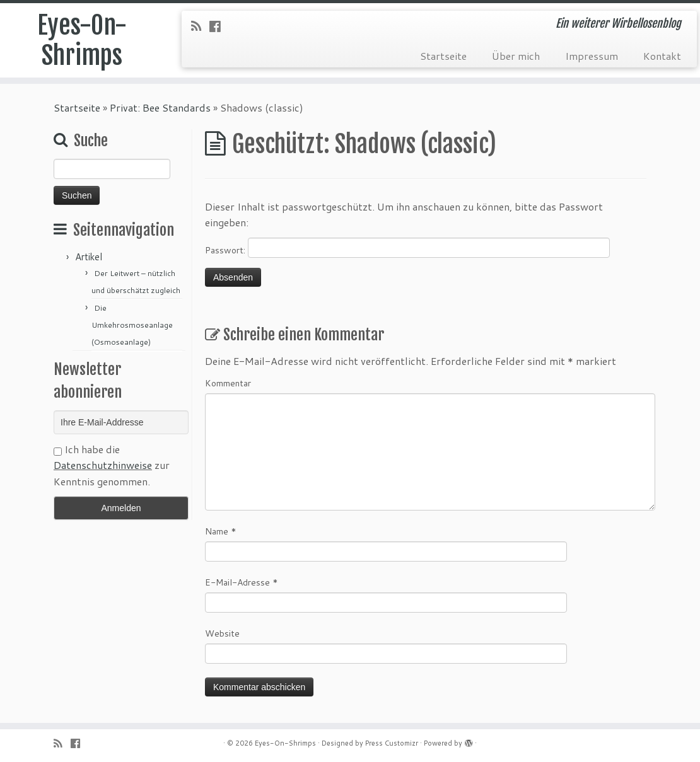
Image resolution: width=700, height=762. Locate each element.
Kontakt (662, 56)
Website (222, 633)
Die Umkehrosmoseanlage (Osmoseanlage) (132, 325)
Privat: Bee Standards (160, 107)
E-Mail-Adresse (242, 582)
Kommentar (228, 383)
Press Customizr (392, 743)
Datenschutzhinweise (103, 465)
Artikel (89, 257)
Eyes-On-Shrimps (82, 40)
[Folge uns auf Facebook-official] (219, 26)
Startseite (443, 56)
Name (221, 531)
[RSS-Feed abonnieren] (200, 26)
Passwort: (407, 248)
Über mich (516, 56)
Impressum (592, 56)
